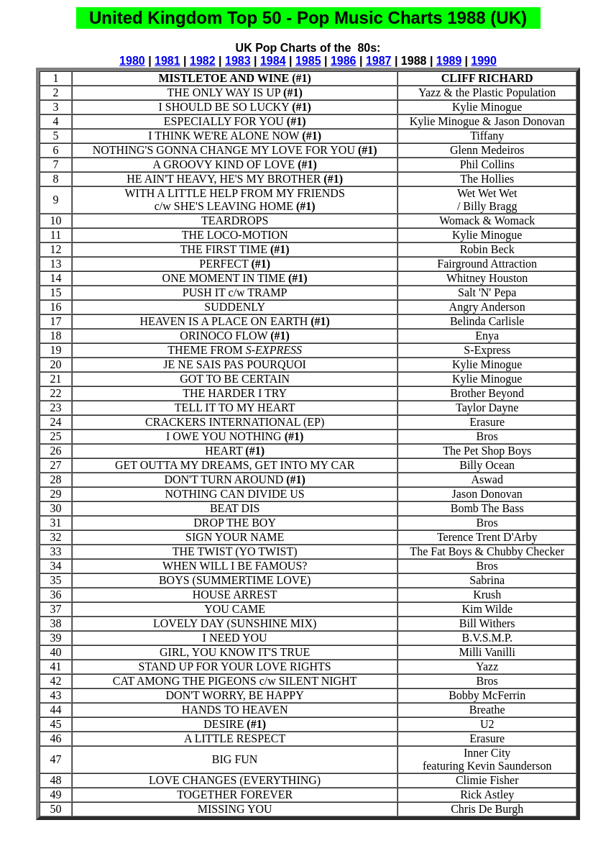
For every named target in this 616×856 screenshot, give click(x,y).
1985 (308, 61)
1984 (273, 61)
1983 (238, 61)
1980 (132, 61)
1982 (203, 61)
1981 (167, 61)
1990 (484, 61)
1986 (344, 61)
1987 (379, 61)
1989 (449, 61)
